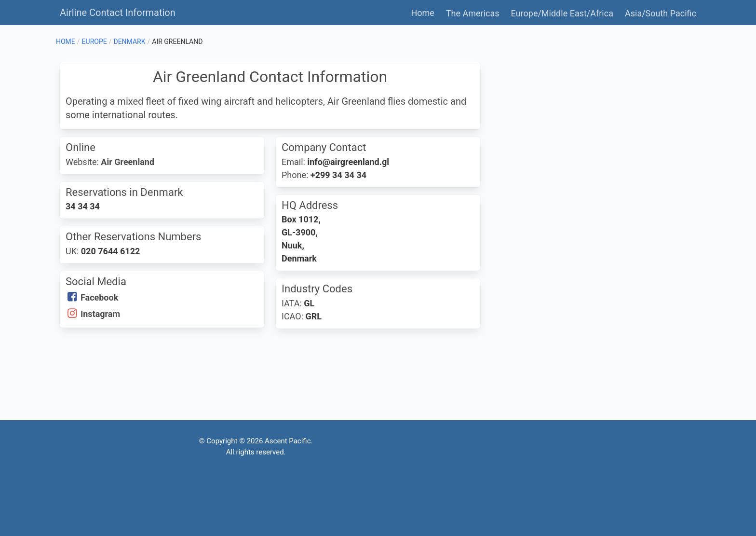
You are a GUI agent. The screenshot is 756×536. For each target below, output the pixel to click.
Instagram (100, 314)
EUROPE (94, 41)
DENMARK (129, 41)
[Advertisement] (592, 130)
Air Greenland (128, 162)
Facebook (99, 297)
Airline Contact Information (118, 13)
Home (422, 13)
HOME (66, 41)
